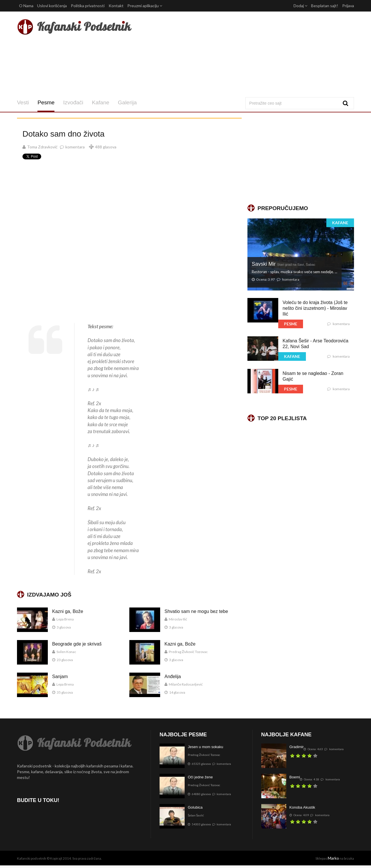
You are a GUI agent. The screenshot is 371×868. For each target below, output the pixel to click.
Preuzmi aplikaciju (145, 6)
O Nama (26, 6)
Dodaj (300, 6)
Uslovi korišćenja (52, 6)
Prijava (348, 6)
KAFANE (340, 223)
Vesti (23, 102)
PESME (291, 324)
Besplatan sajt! (325, 6)
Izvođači (73, 102)
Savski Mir (284, 264)
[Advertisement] (243, 54)
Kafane (101, 102)
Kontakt (116, 6)
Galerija (127, 102)
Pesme (46, 102)
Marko (333, 858)
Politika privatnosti (88, 6)
